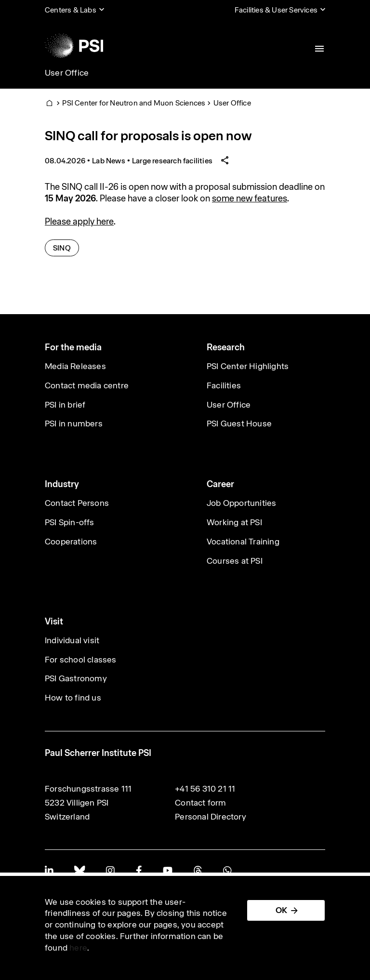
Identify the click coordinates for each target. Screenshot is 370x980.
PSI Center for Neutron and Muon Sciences (134, 103)
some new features (250, 198)
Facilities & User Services (276, 10)
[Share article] (225, 161)
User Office (67, 73)
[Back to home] (74, 46)
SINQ (66, 247)
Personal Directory (211, 817)
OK (281, 910)
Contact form (200, 803)
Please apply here (79, 221)
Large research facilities (172, 161)
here (78, 948)
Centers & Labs (71, 10)
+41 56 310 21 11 (205, 789)
